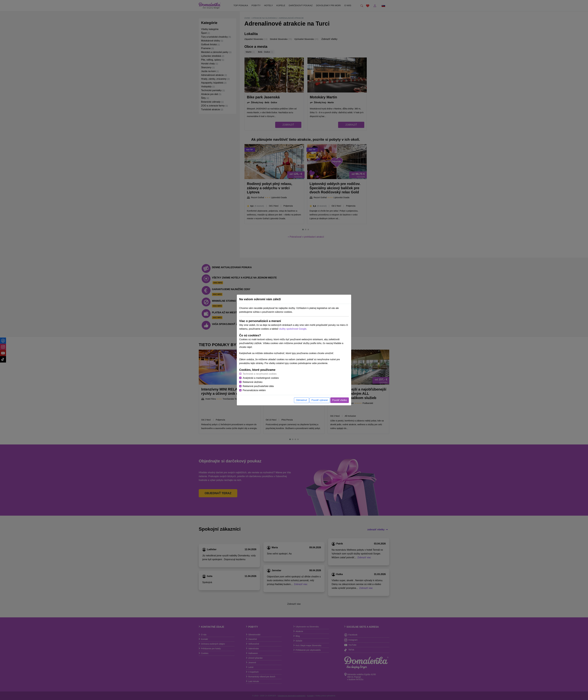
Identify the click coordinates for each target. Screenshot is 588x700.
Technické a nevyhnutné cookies (260, 374)
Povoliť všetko (340, 400)
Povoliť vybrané (320, 400)
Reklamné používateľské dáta (258, 386)
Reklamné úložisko (253, 382)
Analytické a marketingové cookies (261, 378)
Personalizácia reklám (254, 390)
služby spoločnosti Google (293, 329)
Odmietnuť (301, 400)
